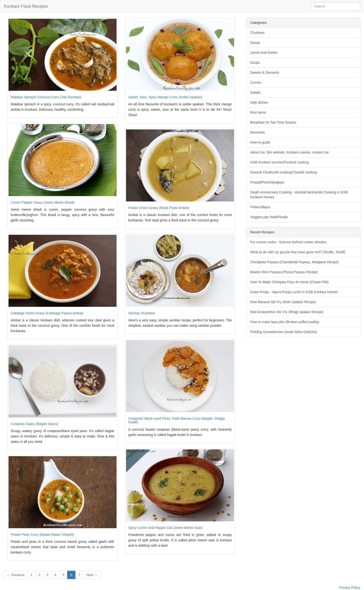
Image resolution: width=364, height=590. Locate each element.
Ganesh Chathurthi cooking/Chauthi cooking (283, 172)
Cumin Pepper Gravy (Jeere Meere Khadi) (43, 202)
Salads (255, 92)
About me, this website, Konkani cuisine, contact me (289, 152)
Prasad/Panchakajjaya (267, 182)
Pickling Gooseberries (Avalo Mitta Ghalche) (283, 332)
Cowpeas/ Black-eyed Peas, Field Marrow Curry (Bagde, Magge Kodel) (177, 420)
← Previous (16, 575)
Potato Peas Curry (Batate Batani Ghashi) (42, 535)
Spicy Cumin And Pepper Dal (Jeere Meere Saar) (165, 528)
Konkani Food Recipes (26, 6)
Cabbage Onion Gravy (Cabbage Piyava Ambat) (47, 313)
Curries (256, 82)
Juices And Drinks (264, 53)
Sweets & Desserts (264, 73)
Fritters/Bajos (260, 207)
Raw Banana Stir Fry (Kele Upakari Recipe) (283, 302)
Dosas (255, 43)
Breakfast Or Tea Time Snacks (273, 122)
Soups (255, 63)
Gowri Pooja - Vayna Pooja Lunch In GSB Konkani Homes (294, 292)
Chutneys (257, 33)
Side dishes (259, 102)
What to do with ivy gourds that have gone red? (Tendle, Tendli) (298, 252)
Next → (92, 575)
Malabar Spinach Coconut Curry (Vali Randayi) (46, 97)
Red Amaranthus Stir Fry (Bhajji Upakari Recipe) (287, 312)
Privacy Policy (350, 588)
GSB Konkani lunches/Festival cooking (279, 162)
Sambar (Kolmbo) (142, 313)
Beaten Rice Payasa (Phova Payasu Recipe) (284, 272)
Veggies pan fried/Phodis (269, 217)
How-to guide (260, 142)
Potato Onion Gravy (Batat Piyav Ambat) (159, 208)
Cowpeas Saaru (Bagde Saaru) (34, 424)
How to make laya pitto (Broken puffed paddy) (285, 322)
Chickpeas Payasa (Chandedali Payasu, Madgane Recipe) (294, 262)
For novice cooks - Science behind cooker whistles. (289, 242)
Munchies (257, 132)
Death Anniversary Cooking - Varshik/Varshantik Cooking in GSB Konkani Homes (299, 195)
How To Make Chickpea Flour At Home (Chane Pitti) (289, 282)
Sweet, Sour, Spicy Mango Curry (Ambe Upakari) (165, 97)
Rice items (258, 112)
